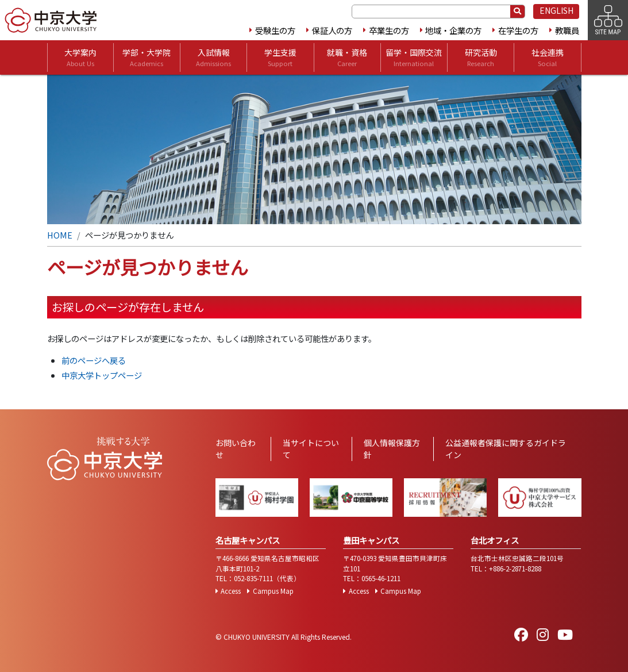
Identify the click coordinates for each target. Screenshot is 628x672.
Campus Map (273, 591)
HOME (60, 235)
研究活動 (481, 57)
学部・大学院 (147, 57)
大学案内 (80, 57)
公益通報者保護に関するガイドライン (506, 449)
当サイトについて (311, 449)
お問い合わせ (236, 449)
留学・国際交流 (414, 57)
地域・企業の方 (453, 30)
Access (231, 591)
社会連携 (548, 57)
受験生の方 (275, 30)
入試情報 (213, 57)
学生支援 (280, 57)
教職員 (567, 30)
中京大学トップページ (102, 375)
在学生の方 (518, 30)
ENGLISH (556, 10)
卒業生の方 (389, 30)
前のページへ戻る (94, 360)
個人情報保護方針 (392, 449)
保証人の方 (332, 30)
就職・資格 (347, 57)
